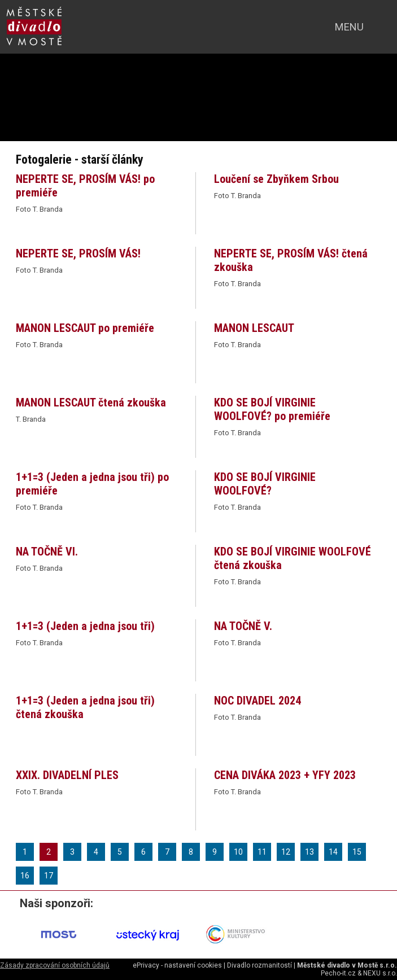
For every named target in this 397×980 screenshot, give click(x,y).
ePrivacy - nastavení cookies (177, 965)
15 (357, 852)
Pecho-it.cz (338, 973)
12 (286, 852)
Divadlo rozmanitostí (259, 965)
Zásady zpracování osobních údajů (55, 965)
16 (25, 876)
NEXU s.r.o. (380, 973)
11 (262, 852)
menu (349, 27)
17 (49, 876)
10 (238, 852)
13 (309, 852)
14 (333, 852)
